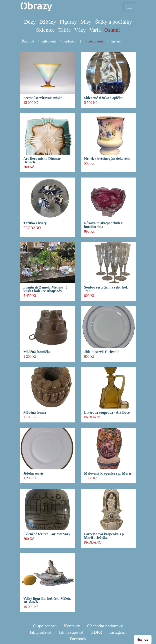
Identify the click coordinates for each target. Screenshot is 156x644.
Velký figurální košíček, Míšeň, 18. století (47, 600)
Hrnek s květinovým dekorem (107, 159)
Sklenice (46, 30)
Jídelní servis (33, 473)
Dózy (30, 22)
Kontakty (72, 626)
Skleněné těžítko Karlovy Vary (47, 534)
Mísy (86, 22)
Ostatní (112, 30)
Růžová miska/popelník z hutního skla (103, 225)
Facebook (78, 639)
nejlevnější (48, 41)
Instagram (118, 632)
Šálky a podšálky (114, 22)
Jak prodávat (40, 632)
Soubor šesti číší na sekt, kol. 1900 (106, 289)
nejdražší (69, 41)
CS (143, 640)
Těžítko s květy (35, 223)
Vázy (80, 30)
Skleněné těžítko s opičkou (104, 98)
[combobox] (143, 640)
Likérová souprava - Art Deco (107, 413)
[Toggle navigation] (130, 7)
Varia (95, 30)
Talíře (65, 30)
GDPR (96, 632)
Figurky (68, 22)
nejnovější (96, 41)
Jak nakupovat (71, 632)
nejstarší (116, 41)
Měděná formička (37, 352)
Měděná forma (35, 413)
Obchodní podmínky (105, 626)
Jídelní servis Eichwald (102, 352)
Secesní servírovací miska (43, 98)
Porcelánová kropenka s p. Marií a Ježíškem (104, 536)
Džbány (48, 22)
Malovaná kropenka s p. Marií (107, 473)
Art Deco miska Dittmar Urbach (42, 160)
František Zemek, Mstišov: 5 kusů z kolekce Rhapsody (45, 289)
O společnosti (45, 626)
